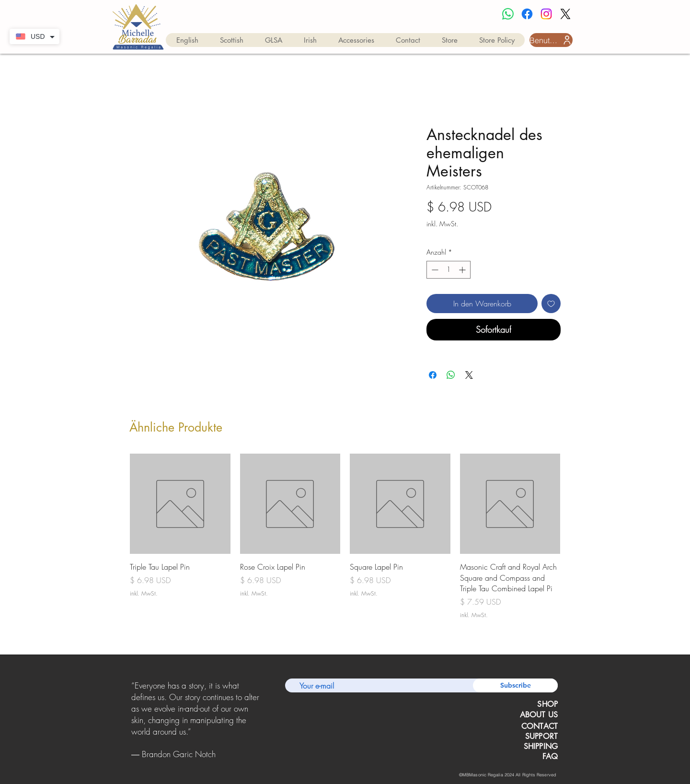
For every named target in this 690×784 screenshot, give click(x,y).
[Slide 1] (183, 762)
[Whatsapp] (508, 14)
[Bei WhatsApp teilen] (451, 375)
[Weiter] (258, 721)
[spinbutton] (448, 270)
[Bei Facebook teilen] (433, 375)
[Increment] (463, 270)
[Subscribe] (515, 685)
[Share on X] (469, 375)
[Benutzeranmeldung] (551, 40)
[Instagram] (546, 14)
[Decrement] (434, 270)
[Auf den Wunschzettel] (551, 304)
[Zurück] (133, 721)
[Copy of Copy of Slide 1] (196, 762)
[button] (187, 40)
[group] (345, 536)
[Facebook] (527, 14)
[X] (565, 14)
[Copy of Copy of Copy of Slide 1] (208, 762)
